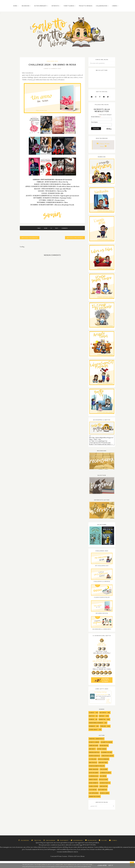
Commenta (66, 229)
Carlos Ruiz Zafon (108, 757)
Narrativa (102, 721)
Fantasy (102, 717)
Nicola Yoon (103, 781)
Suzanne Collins (107, 753)
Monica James (105, 794)
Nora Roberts (94, 784)
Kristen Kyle (93, 764)
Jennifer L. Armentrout (96, 740)
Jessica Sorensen (103, 760)
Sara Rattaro (103, 764)
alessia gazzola (94, 757)
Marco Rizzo (93, 781)
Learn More (102, 865)
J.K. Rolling (93, 760)
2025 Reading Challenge (100, 693)
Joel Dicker (104, 770)
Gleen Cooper (94, 787)
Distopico (103, 714)
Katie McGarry (94, 774)
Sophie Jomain (102, 750)
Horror (92, 721)
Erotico (92, 717)
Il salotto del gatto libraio (102, 696)
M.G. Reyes (103, 777)
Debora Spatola (94, 753)
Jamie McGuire (94, 747)
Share (45, 229)
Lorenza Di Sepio (105, 774)
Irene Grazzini (94, 770)
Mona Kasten (104, 747)
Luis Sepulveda (94, 794)
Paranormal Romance (96, 724)
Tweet (38, 229)
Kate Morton (103, 791)
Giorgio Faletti (105, 784)
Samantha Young (95, 798)
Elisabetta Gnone (107, 743)
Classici (92, 714)
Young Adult (93, 731)
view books (108, 704)
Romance (92, 727)
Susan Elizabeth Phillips (97, 767)
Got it (111, 865)
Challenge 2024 (52, 62)
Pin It (57, 229)
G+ (51, 229)
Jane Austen (104, 787)
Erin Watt (92, 750)
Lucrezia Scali (94, 777)
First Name (94, 123)
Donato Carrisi (94, 743)
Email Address (96, 118)
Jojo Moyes (93, 791)
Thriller (103, 727)
